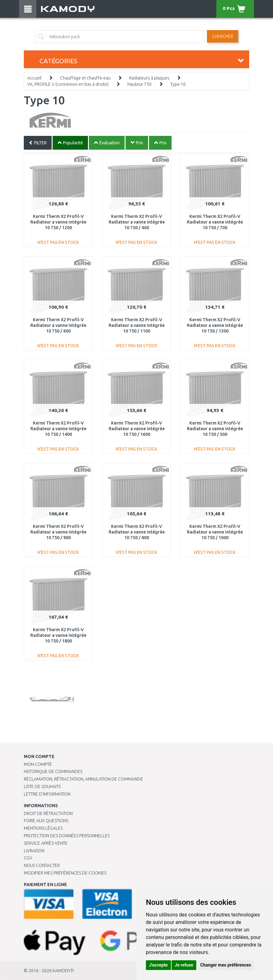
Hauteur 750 (139, 84)
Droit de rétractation (48, 813)
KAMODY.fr (63, 971)
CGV (28, 858)
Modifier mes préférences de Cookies (65, 873)
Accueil (34, 78)
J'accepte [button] (158, 965)
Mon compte (38, 764)
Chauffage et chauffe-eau (85, 78)
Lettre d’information (47, 794)
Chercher (223, 36)
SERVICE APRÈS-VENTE (46, 843)
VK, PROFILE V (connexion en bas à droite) (68, 84)
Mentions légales (43, 828)
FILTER (38, 143)
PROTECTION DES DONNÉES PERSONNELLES (67, 836)
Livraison (34, 851)
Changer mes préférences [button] (226, 965)
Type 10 (178, 84)
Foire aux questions (46, 821)
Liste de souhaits (42, 787)
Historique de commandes (53, 771)
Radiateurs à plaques (149, 78)
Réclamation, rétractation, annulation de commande (83, 779)
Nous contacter (42, 865)
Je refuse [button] (184, 965)
